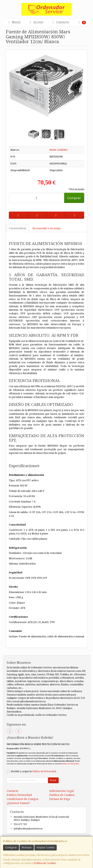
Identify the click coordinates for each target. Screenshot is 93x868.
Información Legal (62, 791)
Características (17, 228)
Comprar (74, 198)
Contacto (60, 22)
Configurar (11, 847)
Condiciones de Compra (23, 799)
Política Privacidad (19, 795)
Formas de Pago (60, 799)
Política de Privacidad (70, 764)
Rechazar (27, 847)
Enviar (53, 780)
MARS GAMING (59, 150)
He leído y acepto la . (34, 771)
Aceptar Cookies (46, 847)
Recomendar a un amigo (47, 228)
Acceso (36, 22)
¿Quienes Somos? (18, 803)
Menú (14, 22)
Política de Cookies (45, 863)
